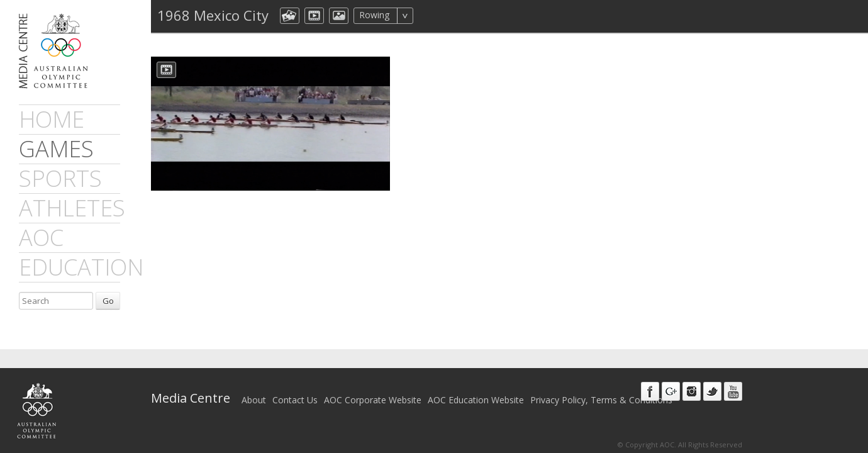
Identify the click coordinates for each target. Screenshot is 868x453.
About (254, 400)
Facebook (650, 391)
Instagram (692, 391)
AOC (41, 238)
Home (52, 119)
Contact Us (295, 400)
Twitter (712, 391)
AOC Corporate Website (373, 400)
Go (108, 301)
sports (60, 178)
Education (81, 267)
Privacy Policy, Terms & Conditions (601, 400)
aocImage (339, 16)
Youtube (733, 391)
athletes (72, 208)
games (56, 149)
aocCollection (290, 16)
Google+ (671, 391)
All (430, 16)
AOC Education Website (476, 400)
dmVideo (314, 16)
